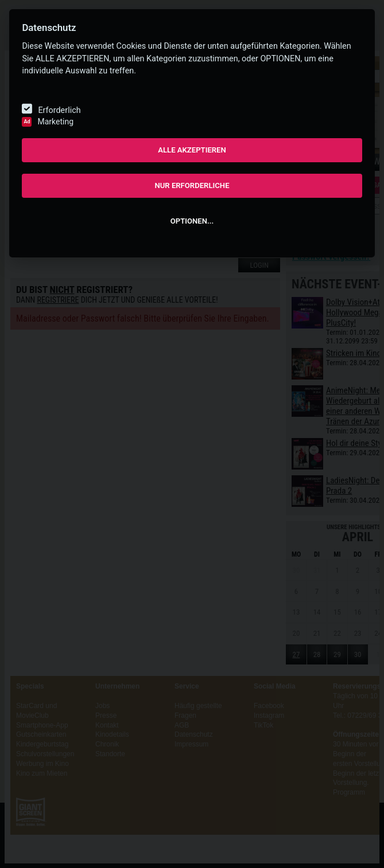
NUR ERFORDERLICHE (192, 185)
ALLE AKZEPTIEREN (192, 150)
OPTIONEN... (192, 221)
